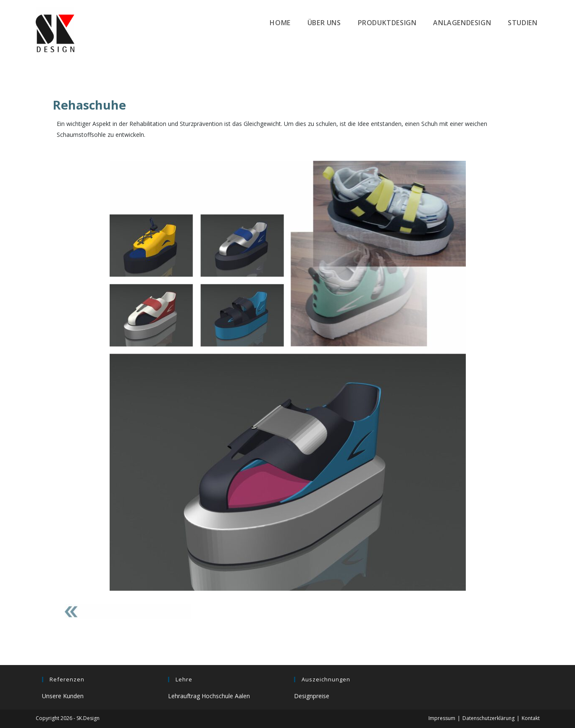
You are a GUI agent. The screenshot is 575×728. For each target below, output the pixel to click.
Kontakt (531, 718)
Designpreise (312, 696)
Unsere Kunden (63, 696)
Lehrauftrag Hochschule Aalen (209, 696)
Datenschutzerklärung (488, 718)
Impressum (442, 718)
